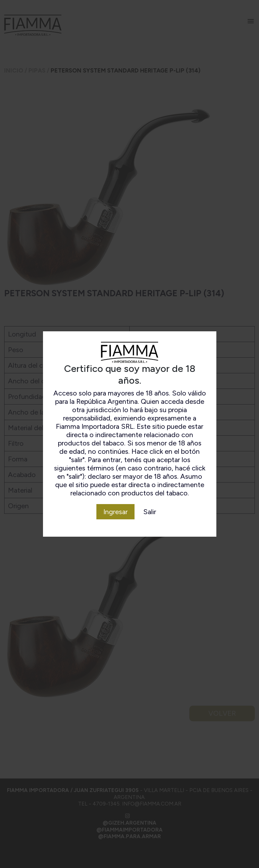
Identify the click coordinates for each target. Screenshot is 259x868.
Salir (150, 512)
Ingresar (115, 512)
